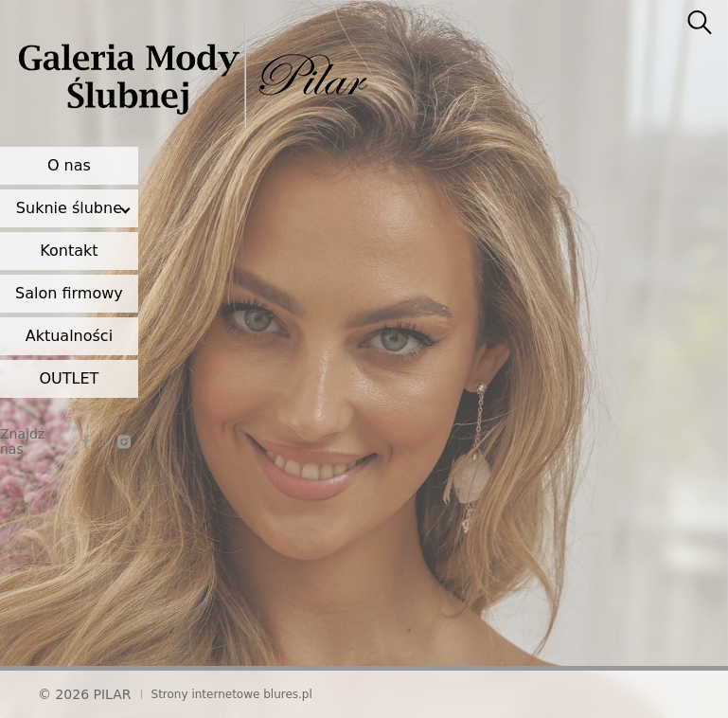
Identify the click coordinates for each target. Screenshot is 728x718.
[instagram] (124, 442)
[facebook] (86, 442)
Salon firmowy (69, 293)
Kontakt (69, 251)
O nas (69, 165)
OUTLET (69, 378)
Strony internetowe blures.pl (232, 694)
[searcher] (700, 24)
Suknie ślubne (69, 208)
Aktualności (69, 336)
